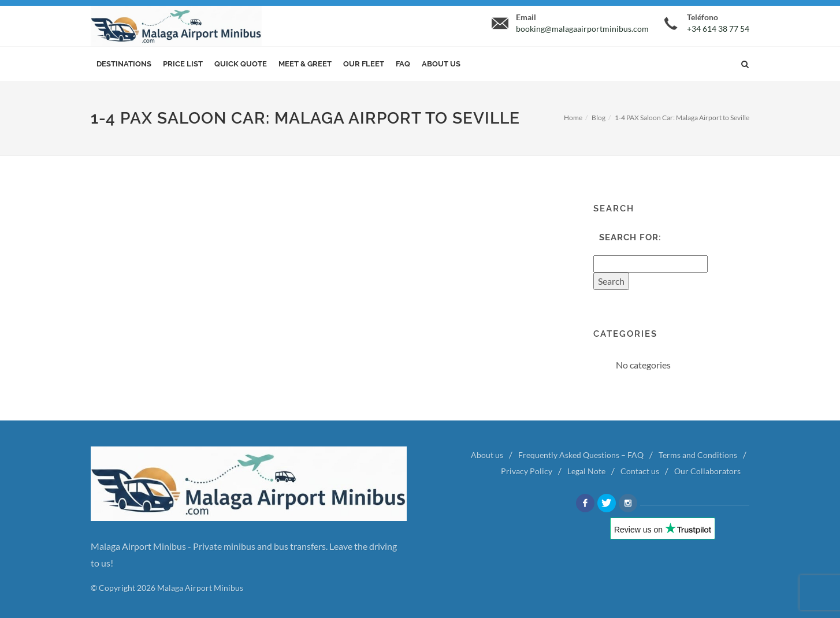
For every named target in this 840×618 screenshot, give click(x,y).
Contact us (640, 471)
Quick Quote (241, 64)
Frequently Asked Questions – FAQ (581, 455)
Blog (599, 118)
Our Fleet (364, 64)
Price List (183, 64)
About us (441, 64)
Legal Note (586, 471)
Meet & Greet (305, 64)
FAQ (403, 64)
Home (573, 118)
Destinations (124, 64)
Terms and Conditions (698, 455)
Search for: (630, 237)
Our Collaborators (707, 471)
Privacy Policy (527, 471)
